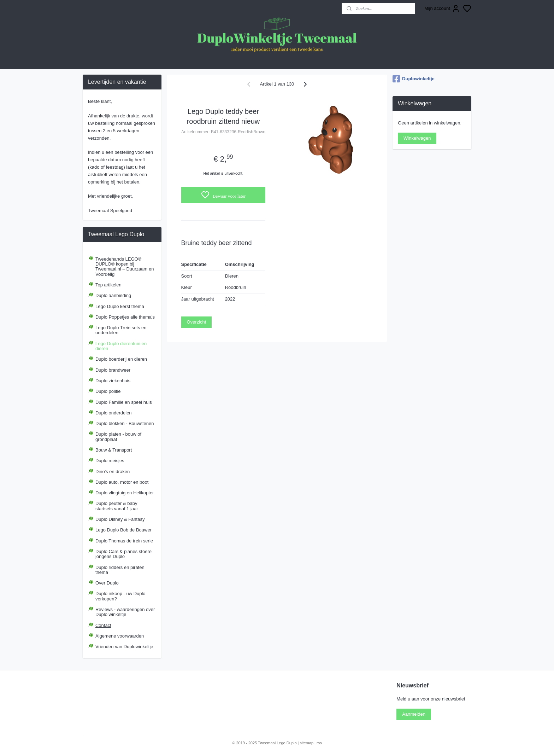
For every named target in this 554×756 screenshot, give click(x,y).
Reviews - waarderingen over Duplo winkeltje (125, 612)
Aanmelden (414, 714)
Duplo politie (108, 391)
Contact (103, 625)
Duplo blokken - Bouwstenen (125, 423)
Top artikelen (108, 285)
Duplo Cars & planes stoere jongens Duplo (123, 554)
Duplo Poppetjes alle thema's (125, 317)
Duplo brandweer (113, 370)
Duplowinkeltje (414, 79)
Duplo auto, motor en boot (122, 482)
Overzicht (197, 322)
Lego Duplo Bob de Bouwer (123, 530)
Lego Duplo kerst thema (120, 306)
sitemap (307, 743)
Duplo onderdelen (114, 413)
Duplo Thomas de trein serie (124, 541)
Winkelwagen (417, 138)
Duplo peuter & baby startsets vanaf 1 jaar (117, 506)
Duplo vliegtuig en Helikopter (125, 493)
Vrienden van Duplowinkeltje (124, 647)
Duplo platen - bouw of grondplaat (118, 437)
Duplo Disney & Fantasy (120, 519)
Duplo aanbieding (113, 295)
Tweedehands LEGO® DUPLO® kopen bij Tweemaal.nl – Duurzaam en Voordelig (125, 267)
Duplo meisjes (110, 461)
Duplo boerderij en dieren (121, 359)
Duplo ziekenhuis (113, 381)
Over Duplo (107, 583)
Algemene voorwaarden (120, 636)
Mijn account (442, 8)
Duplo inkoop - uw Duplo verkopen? (120, 596)
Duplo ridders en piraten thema (120, 570)
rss (319, 743)
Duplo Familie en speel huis (124, 402)
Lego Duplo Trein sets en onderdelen (121, 330)
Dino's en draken (113, 472)
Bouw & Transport (114, 450)
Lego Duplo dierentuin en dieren (121, 346)
